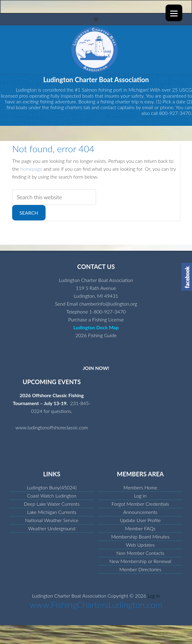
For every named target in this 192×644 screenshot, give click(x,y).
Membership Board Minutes (140, 537)
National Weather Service (51, 520)
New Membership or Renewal (140, 561)
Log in (140, 496)
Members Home (140, 487)
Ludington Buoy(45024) (52, 487)
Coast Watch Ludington (52, 496)
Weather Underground (52, 528)
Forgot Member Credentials (140, 504)
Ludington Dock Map (96, 327)
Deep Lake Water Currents (51, 504)
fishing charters (66, 107)
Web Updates (140, 545)
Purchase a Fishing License (96, 319)
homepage (31, 169)
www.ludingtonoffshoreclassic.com (52, 427)
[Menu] (174, 13)
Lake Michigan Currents (52, 512)
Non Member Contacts (140, 553)
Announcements (141, 512)
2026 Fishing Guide (96, 335)
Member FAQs (140, 528)
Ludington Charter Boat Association (96, 50)
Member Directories (140, 569)
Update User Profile (140, 520)
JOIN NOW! (96, 368)
